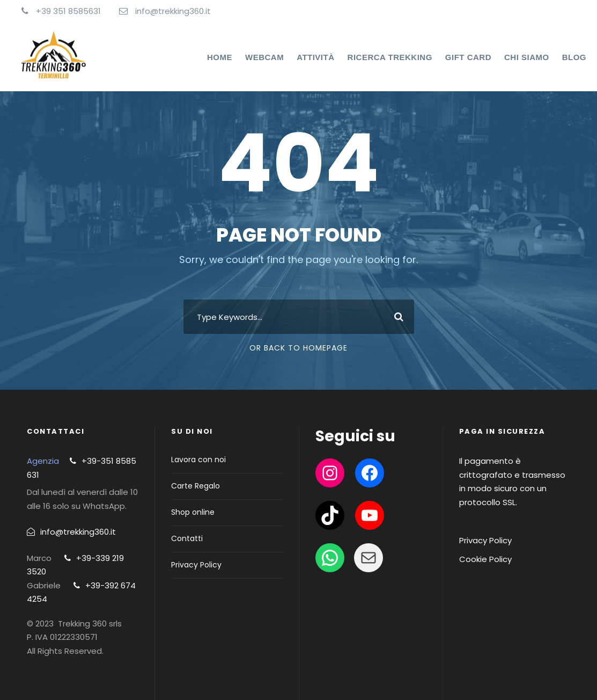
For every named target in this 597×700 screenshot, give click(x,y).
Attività (315, 57)
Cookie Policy (485, 559)
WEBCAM (264, 57)
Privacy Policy (196, 565)
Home (220, 57)
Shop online (193, 512)
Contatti (187, 538)
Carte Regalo (196, 486)
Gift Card (468, 57)
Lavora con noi (198, 460)
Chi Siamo (527, 57)
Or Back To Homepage (298, 348)
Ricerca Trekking (390, 57)
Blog (574, 57)
